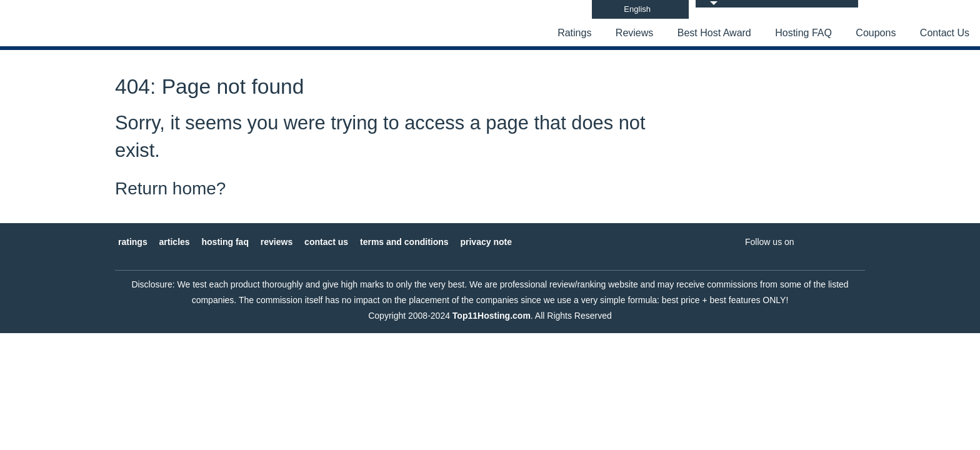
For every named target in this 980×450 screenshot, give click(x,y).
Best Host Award (714, 33)
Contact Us (945, 33)
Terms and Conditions (404, 242)
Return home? (170, 188)
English (637, 9)
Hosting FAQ (803, 33)
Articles (175, 242)
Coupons (876, 33)
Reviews (634, 33)
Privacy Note (486, 242)
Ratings (574, 33)
